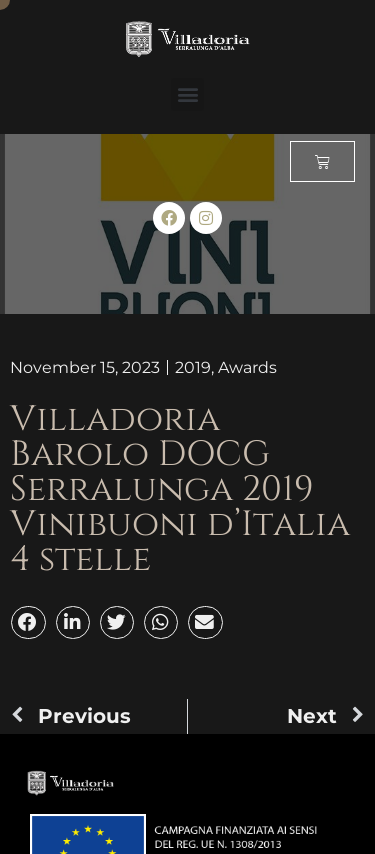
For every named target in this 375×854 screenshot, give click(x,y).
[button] (187, 94)
